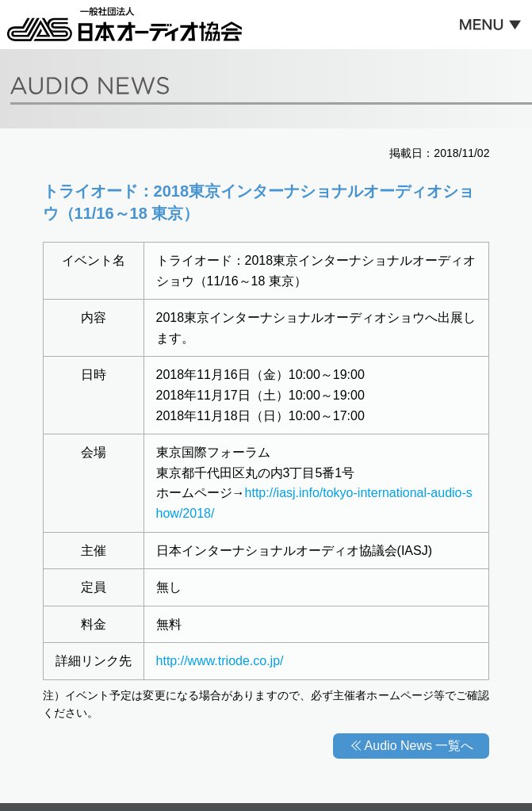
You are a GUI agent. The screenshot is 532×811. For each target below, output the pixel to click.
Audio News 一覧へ (419, 746)
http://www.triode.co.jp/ (220, 661)
